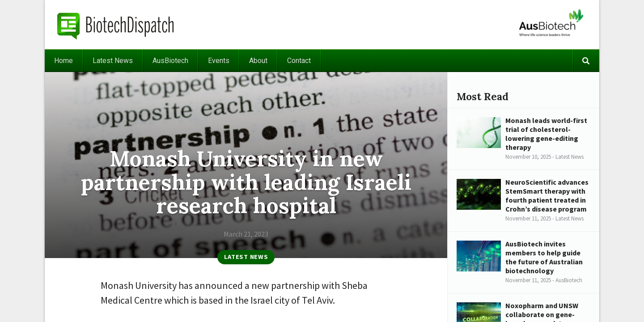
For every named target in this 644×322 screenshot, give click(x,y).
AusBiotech (170, 61)
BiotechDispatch (116, 25)
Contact (299, 61)
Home (64, 61)
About (258, 61)
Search (586, 61)
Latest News (113, 61)
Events (219, 61)
